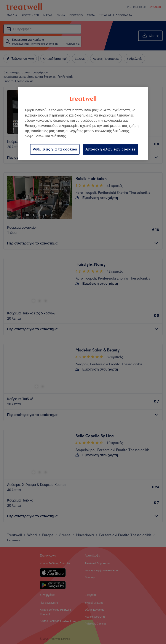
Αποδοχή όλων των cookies (111, 149)
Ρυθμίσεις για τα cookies (55, 149)
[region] (83, 124)
